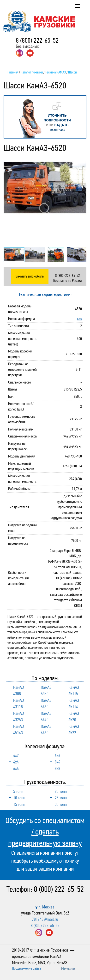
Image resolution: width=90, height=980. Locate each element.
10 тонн (19, 798)
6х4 (79, 319)
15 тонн (19, 804)
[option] (45, 188)
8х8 (57, 768)
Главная (13, 72)
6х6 (57, 755)
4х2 (16, 755)
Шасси (72, 72)
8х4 (57, 762)
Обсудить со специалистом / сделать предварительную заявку (45, 832)
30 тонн (61, 804)
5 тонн (18, 791)
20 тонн (61, 791)
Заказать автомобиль (30, 276)
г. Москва (47, 907)
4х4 (16, 762)
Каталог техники (32, 72)
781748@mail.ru (45, 919)
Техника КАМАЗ (55, 72)
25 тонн (61, 798)
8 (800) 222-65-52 (37, 40)
